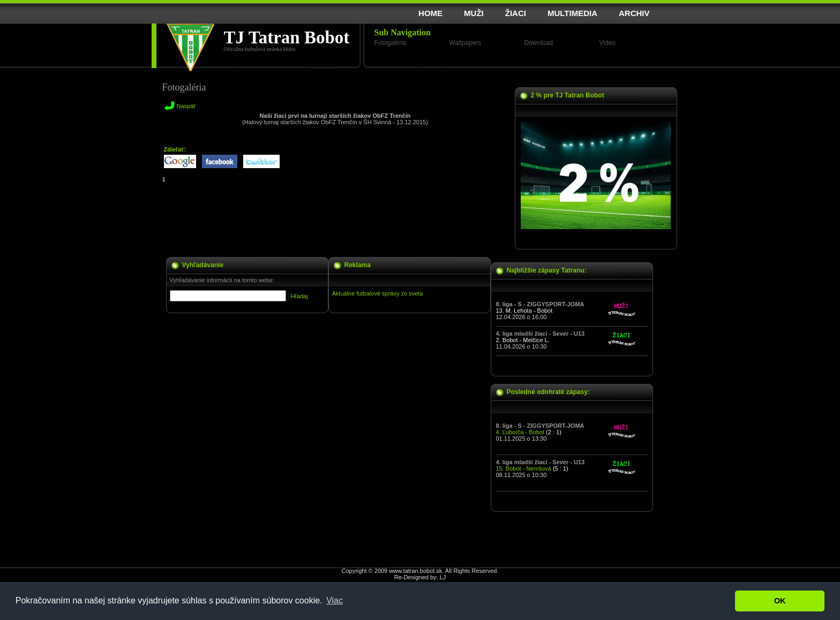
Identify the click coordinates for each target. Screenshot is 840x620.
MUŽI (474, 13)
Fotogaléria (391, 43)
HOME (430, 13)
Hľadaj (299, 296)
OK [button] (780, 601)
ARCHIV (634, 13)
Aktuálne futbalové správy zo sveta (378, 293)
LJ (443, 577)
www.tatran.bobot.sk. (416, 571)
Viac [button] (335, 600)
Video (607, 43)
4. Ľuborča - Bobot (520, 432)
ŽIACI (516, 13)
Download (539, 43)
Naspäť (186, 106)
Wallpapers (466, 43)
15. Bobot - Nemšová (524, 468)
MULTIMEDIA (572, 13)
